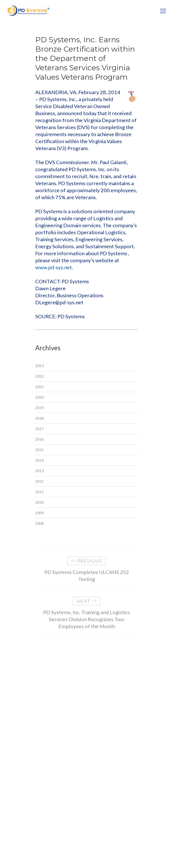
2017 (39, 429)
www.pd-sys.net (54, 267)
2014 (39, 460)
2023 (39, 366)
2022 (39, 376)
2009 (39, 513)
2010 (39, 502)
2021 (39, 387)
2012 (39, 481)
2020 (39, 397)
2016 (39, 439)
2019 (39, 408)
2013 (39, 471)
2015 (39, 450)
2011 (39, 492)
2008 (39, 523)
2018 (39, 418)
